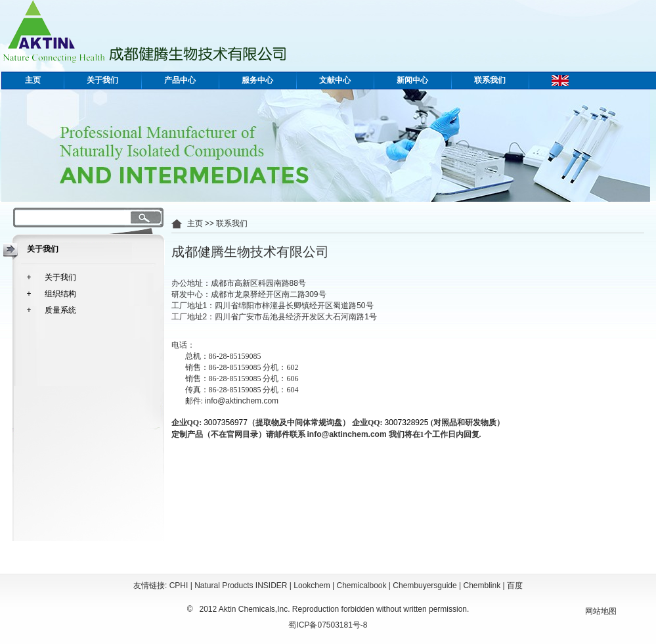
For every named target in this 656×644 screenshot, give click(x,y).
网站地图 (601, 611)
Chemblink (482, 586)
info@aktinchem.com (242, 401)
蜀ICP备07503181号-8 (328, 625)
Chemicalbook (361, 586)
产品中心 (180, 80)
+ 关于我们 (52, 277)
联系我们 (490, 80)
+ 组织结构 (52, 294)
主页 (33, 80)
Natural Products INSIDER (241, 586)
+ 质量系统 (52, 310)
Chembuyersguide (425, 586)
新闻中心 (412, 80)
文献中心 (335, 80)
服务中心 (257, 80)
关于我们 (102, 80)
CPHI (179, 586)
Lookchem (312, 586)
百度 (515, 586)
